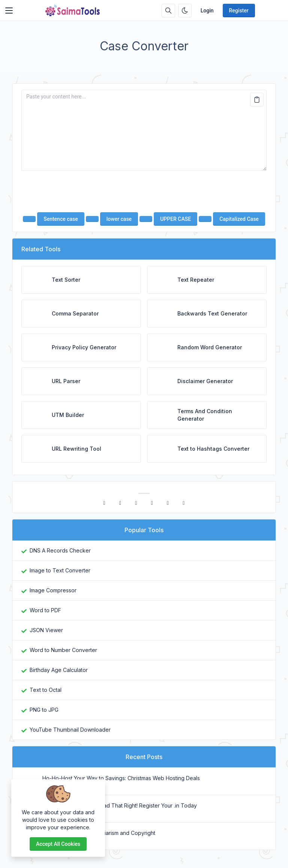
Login (207, 11)
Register (239, 11)
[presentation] (144, 192)
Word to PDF (45, 610)
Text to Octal (46, 690)
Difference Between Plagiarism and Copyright (99, 833)
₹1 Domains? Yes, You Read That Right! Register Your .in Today (120, 805)
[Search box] (168, 11)
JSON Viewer (46, 630)
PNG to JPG (44, 710)
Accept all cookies (58, 844)
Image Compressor (53, 590)
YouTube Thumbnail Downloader (70, 730)
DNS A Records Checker (60, 550)
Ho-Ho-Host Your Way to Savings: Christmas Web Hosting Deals (121, 778)
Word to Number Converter (63, 650)
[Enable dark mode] (185, 11)
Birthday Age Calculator (59, 670)
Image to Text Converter (60, 570)
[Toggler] (9, 11)
